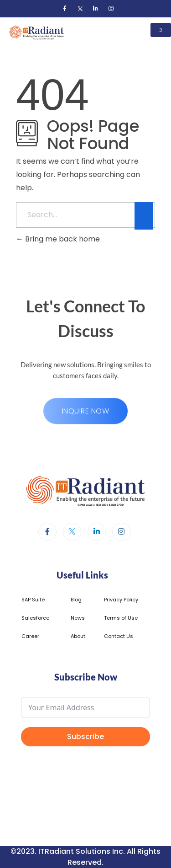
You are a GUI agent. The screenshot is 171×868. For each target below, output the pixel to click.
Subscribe (85, 737)
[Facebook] (65, 9)
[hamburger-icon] (161, 30)
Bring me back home (58, 239)
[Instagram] (111, 9)
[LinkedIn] (96, 9)
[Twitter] (80, 9)
